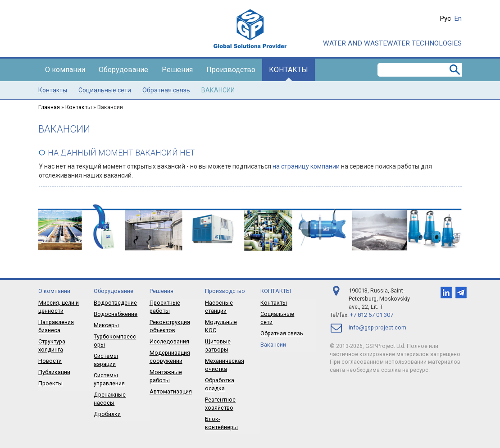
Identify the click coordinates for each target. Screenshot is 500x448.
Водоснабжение (116, 314)
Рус (445, 18)
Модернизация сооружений (170, 357)
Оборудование (123, 70)
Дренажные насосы (110, 399)
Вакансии (218, 90)
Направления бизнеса (56, 326)
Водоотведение (115, 303)
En (458, 18)
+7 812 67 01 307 (372, 315)
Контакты (289, 70)
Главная (49, 107)
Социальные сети (105, 90)
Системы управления (109, 379)
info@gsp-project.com (377, 327)
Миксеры (106, 325)
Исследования (169, 341)
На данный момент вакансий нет (121, 153)
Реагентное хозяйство (220, 404)
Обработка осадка (220, 384)
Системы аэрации (106, 360)
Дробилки (107, 414)
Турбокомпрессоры (115, 341)
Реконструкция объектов (170, 326)
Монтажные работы (166, 376)
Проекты (50, 383)
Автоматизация (171, 391)
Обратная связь (166, 90)
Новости (50, 361)
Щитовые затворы (218, 345)
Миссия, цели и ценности (59, 307)
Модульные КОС (221, 326)
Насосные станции (219, 307)
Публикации (54, 372)
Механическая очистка (225, 365)
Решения (177, 70)
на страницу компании (306, 166)
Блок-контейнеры (221, 423)
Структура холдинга (52, 345)
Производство (231, 70)
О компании (65, 70)
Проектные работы (165, 307)
